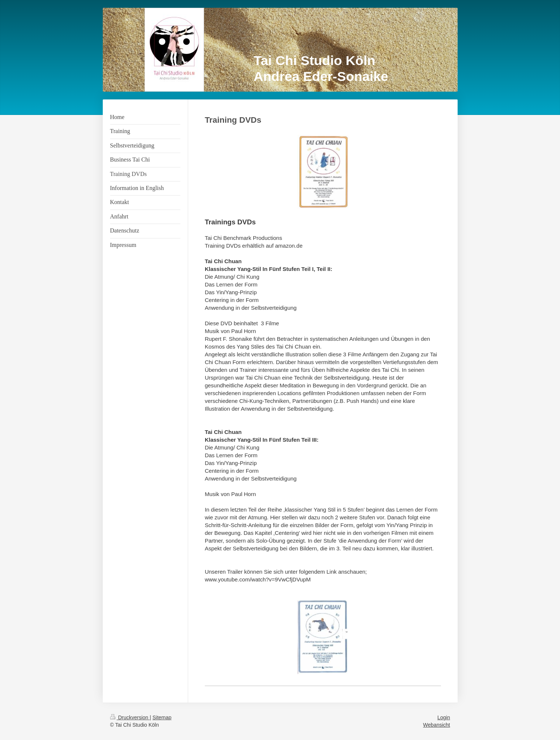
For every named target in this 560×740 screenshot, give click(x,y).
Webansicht (437, 725)
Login (444, 717)
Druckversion (130, 717)
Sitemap (162, 717)
